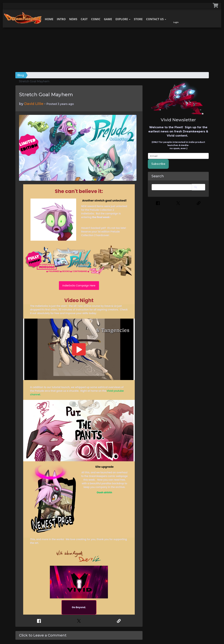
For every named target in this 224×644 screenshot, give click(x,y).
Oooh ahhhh (105, 492)
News (73, 19)
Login (176, 18)
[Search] (172, 187)
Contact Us (156, 19)
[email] (178, 156)
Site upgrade (104, 467)
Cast (84, 19)
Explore (123, 19)
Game (108, 19)
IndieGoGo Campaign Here (79, 286)
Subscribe (158, 164)
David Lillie (34, 104)
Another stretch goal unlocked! (104, 201)
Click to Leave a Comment (43, 635)
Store (138, 19)
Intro (61, 19)
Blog (21, 75)
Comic (96, 19)
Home (49, 19)
